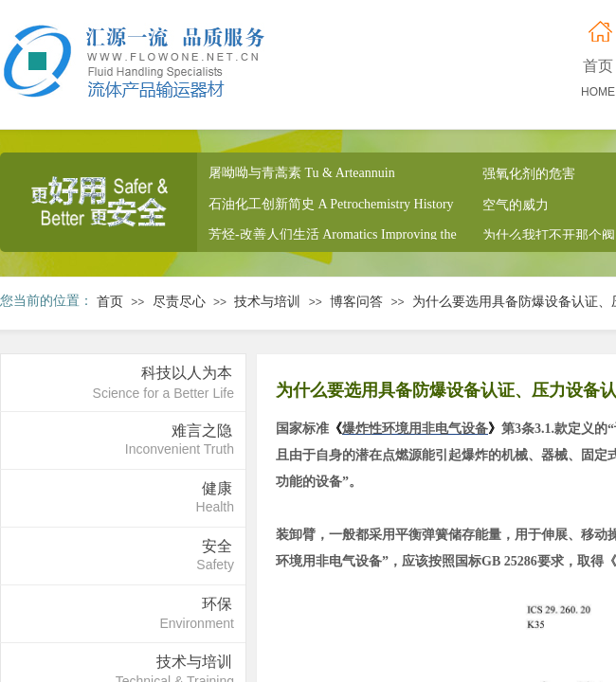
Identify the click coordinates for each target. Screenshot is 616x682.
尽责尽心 (179, 302)
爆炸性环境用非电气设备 (415, 429)
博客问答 (356, 302)
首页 (110, 302)
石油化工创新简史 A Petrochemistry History (331, 206)
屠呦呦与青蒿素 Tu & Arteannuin (302, 175)
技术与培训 (267, 302)
